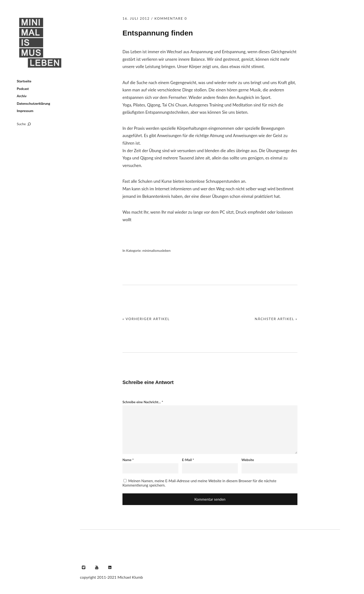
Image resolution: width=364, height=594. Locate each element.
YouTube (97, 567)
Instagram (84, 567)
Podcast (23, 89)
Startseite (24, 81)
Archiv (22, 96)
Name (128, 460)
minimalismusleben (156, 250)
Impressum (25, 111)
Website (248, 460)
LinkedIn (110, 567)
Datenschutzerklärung (33, 103)
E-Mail (188, 460)
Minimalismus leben (41, 43)
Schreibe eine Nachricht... (143, 402)
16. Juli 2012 (136, 18)
